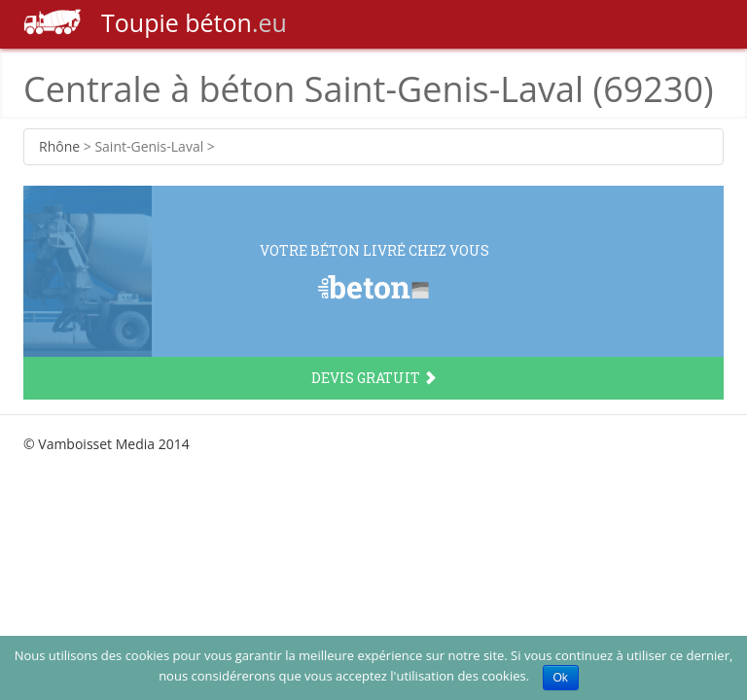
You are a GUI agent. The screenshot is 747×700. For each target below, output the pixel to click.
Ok (561, 678)
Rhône (59, 146)
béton (155, 22)
